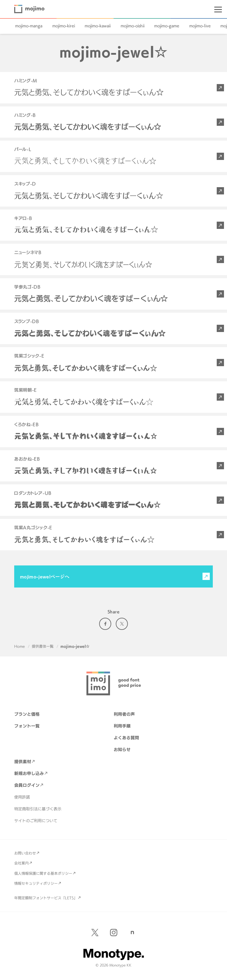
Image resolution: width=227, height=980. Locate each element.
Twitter (122, 624)
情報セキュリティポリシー (36, 883)
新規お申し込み (29, 773)
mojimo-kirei (64, 26)
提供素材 (23, 762)
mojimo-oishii (133, 26)
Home (19, 646)
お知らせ (122, 749)
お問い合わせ (25, 853)
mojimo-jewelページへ (45, 576)
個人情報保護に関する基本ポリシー (43, 873)
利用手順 (122, 726)
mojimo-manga (29, 26)
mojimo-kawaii (98, 26)
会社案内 (21, 863)
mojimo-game (167, 26)
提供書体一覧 (43, 646)
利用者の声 (124, 714)
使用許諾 (22, 797)
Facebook (105, 624)
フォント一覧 (27, 726)
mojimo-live (200, 26)
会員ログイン (27, 785)
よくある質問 (126, 738)
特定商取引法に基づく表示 (38, 809)
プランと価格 (27, 714)
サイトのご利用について (36, 821)
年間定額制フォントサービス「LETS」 (46, 898)
